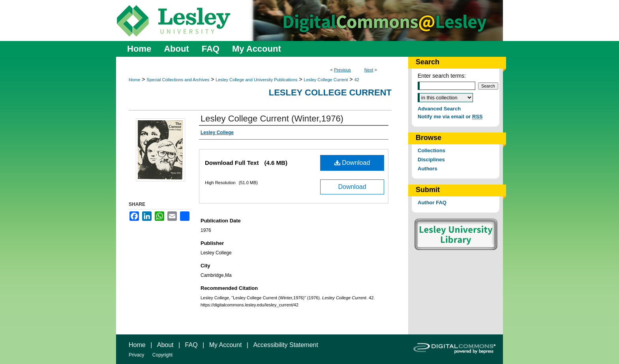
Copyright (162, 355)
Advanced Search (439, 109)
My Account (226, 345)
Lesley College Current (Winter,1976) (272, 119)
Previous (342, 70)
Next (369, 70)
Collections (431, 150)
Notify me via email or (450, 117)
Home (134, 80)
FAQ (191, 345)
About (165, 345)
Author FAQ (432, 203)
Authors (428, 169)
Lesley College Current (326, 80)
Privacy (136, 355)
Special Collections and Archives (178, 80)
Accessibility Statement (286, 345)
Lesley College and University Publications (256, 80)
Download (352, 163)
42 (356, 80)
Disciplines (431, 160)
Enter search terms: (442, 76)
